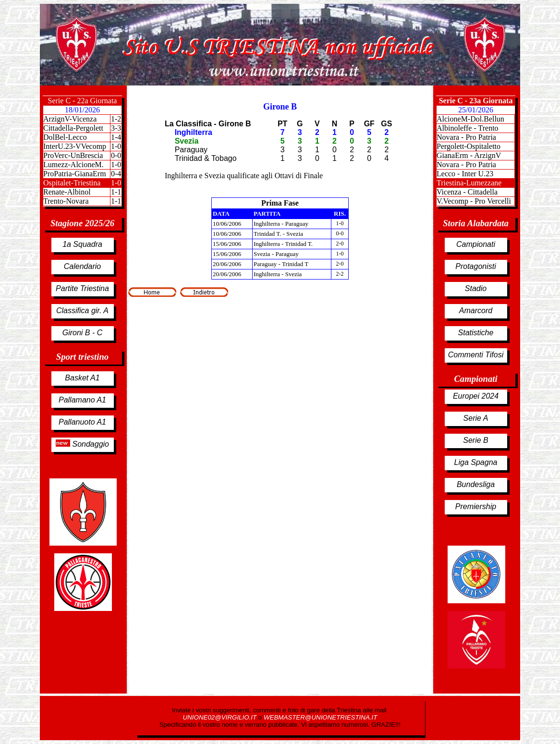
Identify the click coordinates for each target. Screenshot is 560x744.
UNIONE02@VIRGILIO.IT (221, 717)
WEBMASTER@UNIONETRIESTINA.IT (320, 717)
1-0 (116, 146)
